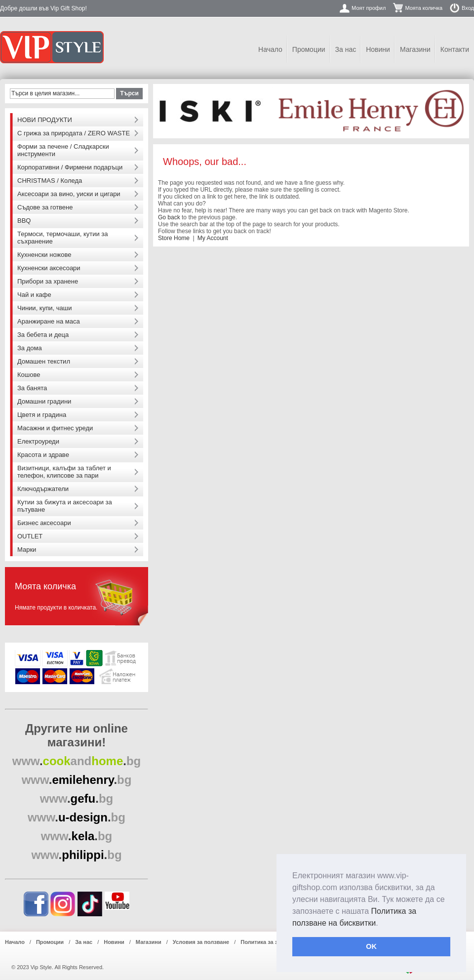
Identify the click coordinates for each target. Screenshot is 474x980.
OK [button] (371, 946)
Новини (378, 49)
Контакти (455, 49)
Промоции (309, 49)
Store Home (174, 238)
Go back (169, 217)
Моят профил (369, 8)
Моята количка (424, 8)
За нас (346, 49)
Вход (468, 8)
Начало (270, 49)
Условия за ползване (201, 942)
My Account (213, 238)
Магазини (415, 49)
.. (77, 761)
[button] (382, 924)
